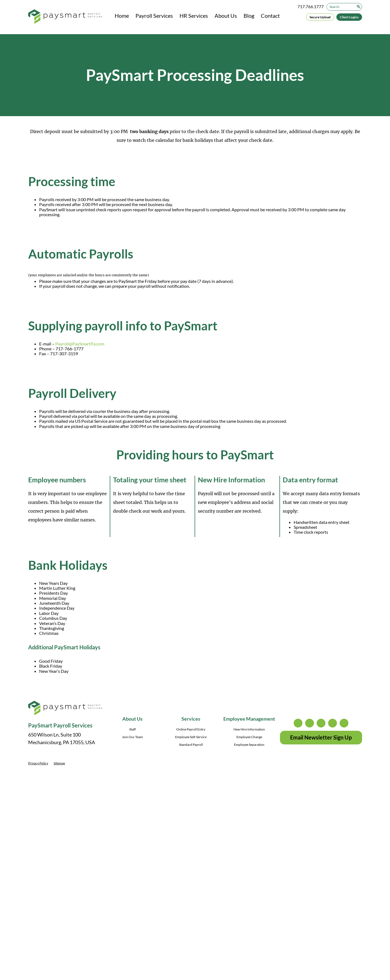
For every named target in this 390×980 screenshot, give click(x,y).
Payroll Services (154, 16)
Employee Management (249, 719)
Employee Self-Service (191, 737)
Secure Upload (320, 17)
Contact (270, 16)
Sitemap (59, 763)
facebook (321, 723)
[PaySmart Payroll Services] (65, 17)
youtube (344, 723)
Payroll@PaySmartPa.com (80, 344)
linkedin (333, 723)
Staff (132, 729)
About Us (226, 16)
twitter (310, 723)
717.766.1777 (311, 7)
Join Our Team (132, 737)
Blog (249, 16)
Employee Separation (249, 745)
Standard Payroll (191, 745)
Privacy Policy (38, 763)
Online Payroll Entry (191, 729)
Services (191, 719)
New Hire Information (249, 729)
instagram (298, 723)
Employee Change (249, 737)
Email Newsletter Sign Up (321, 737)
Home (122, 16)
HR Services (194, 16)
